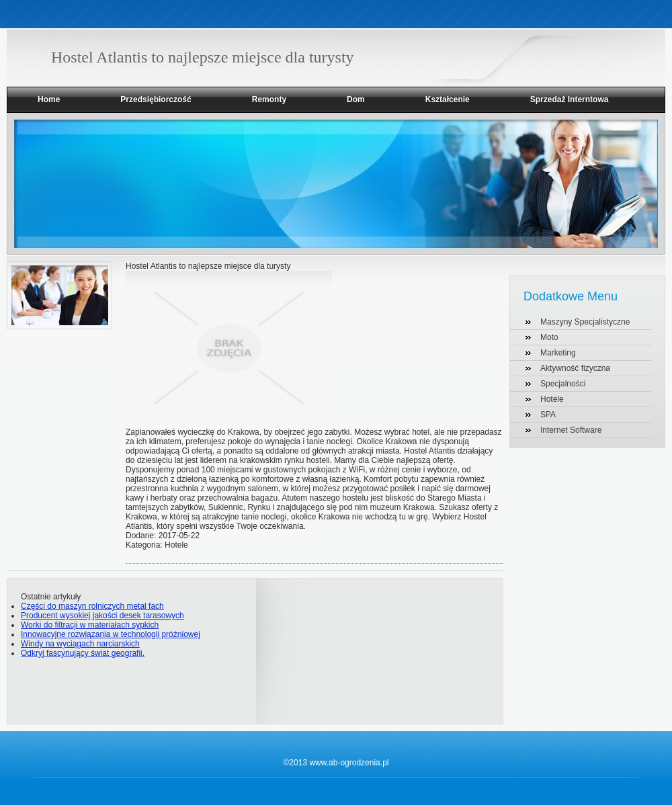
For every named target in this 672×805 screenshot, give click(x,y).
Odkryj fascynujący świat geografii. (83, 653)
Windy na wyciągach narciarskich (80, 644)
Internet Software (571, 430)
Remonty (269, 99)
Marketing (558, 353)
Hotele (552, 399)
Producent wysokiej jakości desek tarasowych (102, 616)
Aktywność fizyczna (575, 368)
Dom (356, 99)
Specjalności (563, 384)
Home (49, 99)
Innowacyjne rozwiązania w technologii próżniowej (111, 634)
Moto (549, 337)
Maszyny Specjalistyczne (585, 322)
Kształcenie (448, 99)
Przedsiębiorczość (156, 99)
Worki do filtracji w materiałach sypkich (90, 625)
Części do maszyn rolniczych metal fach (92, 606)
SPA (548, 415)
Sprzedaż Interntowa (570, 99)
